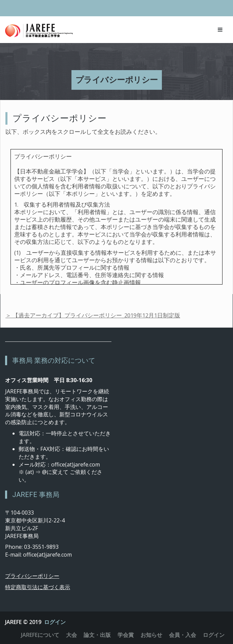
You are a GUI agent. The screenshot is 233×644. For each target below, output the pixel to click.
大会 (71, 635)
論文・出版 (97, 635)
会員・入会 (183, 635)
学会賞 (126, 635)
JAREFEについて (40, 635)
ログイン (55, 622)
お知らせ (151, 635)
